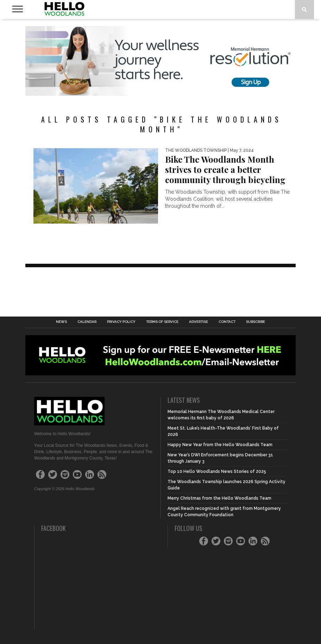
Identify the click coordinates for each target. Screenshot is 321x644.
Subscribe (256, 322)
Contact (227, 322)
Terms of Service (162, 322)
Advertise (199, 322)
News (61, 322)
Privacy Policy (121, 322)
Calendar (87, 322)
